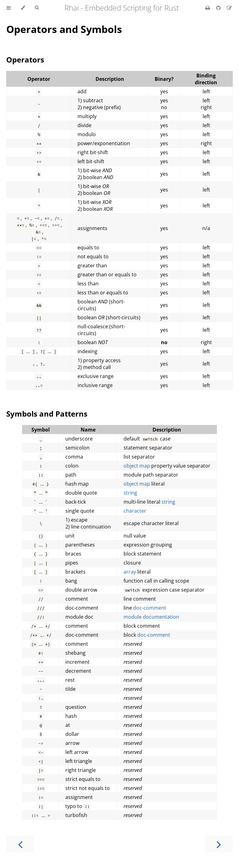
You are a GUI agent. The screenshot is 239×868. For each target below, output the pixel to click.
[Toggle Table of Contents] (9, 8)
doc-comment (150, 608)
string (130, 493)
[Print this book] (208, 8)
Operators (25, 60)
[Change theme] (23, 8)
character (135, 511)
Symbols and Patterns (47, 414)
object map (137, 466)
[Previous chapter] (20, 844)
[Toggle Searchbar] (37, 8)
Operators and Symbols (64, 29)
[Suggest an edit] (229, 8)
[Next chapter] (219, 844)
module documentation (151, 617)
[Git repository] (219, 8)
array (130, 572)
